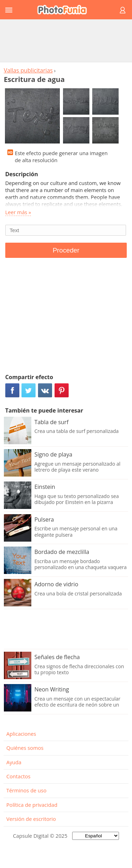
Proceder (66, 250)
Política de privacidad (32, 805)
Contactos (18, 776)
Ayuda (14, 762)
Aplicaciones (21, 734)
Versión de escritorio (31, 819)
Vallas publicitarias (28, 70)
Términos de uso (26, 790)
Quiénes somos (25, 748)
